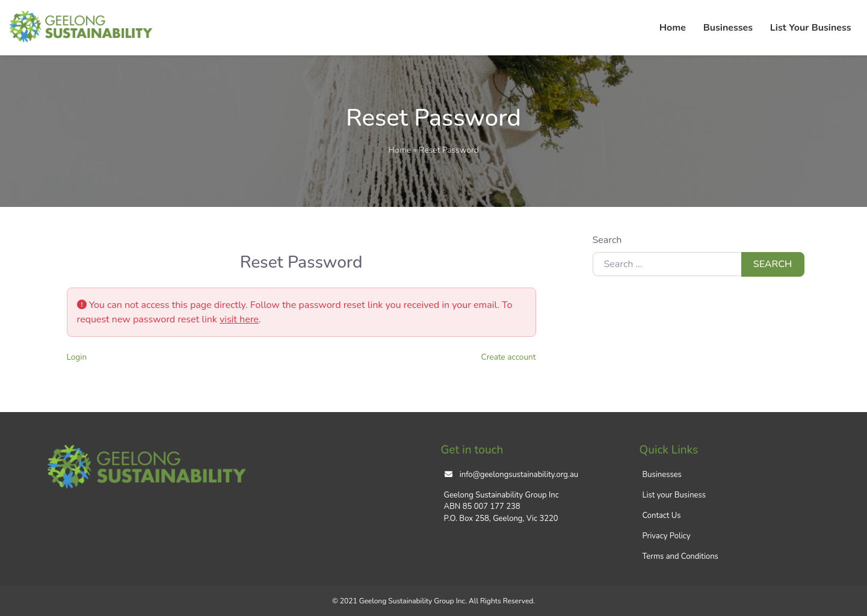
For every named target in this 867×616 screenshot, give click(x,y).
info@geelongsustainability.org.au (519, 475)
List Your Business (811, 28)
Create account (509, 357)
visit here (239, 319)
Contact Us (662, 516)
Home (673, 28)
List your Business (674, 495)
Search (607, 240)
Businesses (728, 28)
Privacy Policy (667, 536)
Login (77, 357)
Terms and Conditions (680, 556)
